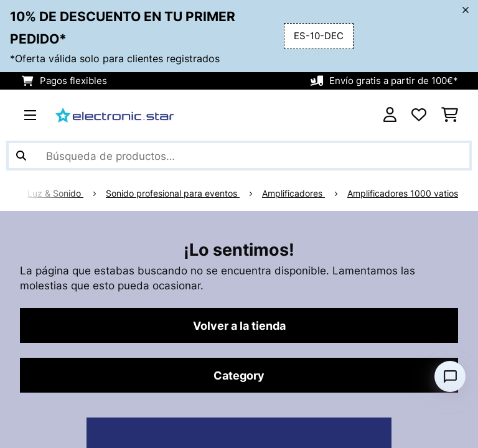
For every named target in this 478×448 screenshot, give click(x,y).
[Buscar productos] (239, 156)
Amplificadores (293, 194)
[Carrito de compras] (450, 115)
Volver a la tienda (239, 325)
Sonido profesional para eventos (173, 194)
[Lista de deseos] (419, 115)
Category (239, 375)
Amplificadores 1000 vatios (403, 194)
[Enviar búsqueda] (21, 156)
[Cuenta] (390, 115)
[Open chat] (450, 376)
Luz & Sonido (55, 194)
